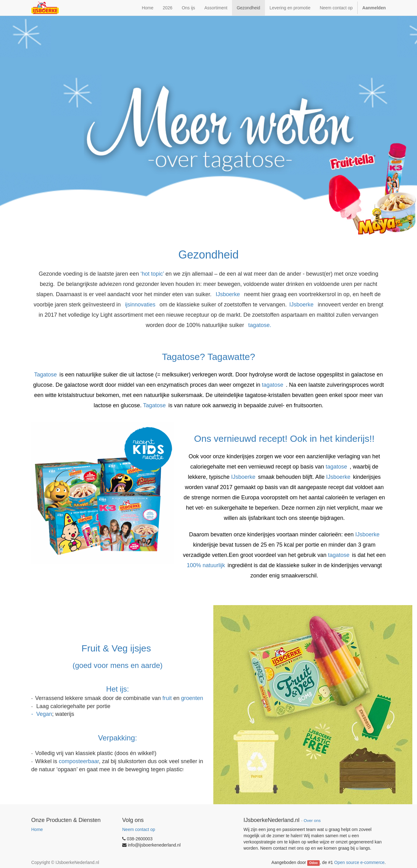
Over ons (312, 821)
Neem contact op (139, 829)
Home (37, 829)
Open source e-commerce (359, 862)
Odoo (313, 863)
